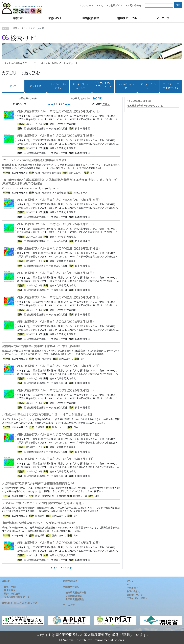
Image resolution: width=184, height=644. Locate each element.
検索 (178, 5)
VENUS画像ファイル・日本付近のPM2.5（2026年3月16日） (58, 111)
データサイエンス (148, 86)
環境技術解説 (91, 18)
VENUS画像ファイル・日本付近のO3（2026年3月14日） (55, 273)
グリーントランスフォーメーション (103, 86)
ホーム (5, 29)
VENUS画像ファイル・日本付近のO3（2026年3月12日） (55, 390)
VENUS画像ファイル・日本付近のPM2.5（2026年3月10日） (58, 543)
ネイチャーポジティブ (58, 86)
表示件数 (97, 104)
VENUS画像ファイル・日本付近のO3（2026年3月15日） (55, 224)
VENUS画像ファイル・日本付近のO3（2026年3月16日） (55, 136)
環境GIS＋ (55, 18)
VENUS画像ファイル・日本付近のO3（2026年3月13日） (55, 322)
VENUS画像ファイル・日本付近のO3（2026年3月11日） (55, 459)
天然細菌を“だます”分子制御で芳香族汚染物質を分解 (38, 483)
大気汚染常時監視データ (17, 597)
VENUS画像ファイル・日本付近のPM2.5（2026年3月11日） (58, 434)
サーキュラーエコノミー (81, 86)
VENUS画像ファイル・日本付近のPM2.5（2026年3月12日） (58, 366)
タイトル (87, 98)
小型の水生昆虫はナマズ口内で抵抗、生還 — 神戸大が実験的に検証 (47, 415)
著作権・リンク (135, 595)
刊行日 (96, 98)
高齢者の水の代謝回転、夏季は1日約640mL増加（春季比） (41, 346)
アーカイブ (163, 18)
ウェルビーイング (126, 86)
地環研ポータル (127, 18)
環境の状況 (10, 590)
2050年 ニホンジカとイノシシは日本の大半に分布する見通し (43, 503)
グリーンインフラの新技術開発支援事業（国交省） (34, 160)
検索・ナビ (19, 28)
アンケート (87, 6)
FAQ (100, 6)
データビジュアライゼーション (171, 86)
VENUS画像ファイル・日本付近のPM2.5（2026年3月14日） (58, 248)
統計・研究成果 (12, 594)
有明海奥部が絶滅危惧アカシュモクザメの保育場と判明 (39, 523)
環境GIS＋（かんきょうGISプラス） (21, 603)
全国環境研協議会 (75, 599)
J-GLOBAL (140, 101)
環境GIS (19, 18)
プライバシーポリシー (138, 598)
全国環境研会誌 (73, 596)
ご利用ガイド (114, 6)
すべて (13, 86)
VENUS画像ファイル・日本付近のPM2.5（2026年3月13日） (58, 297)
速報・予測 (10, 587)
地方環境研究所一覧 (76, 593)
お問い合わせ (133, 6)
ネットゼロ (36, 86)
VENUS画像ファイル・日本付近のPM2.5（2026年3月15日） (58, 200)
